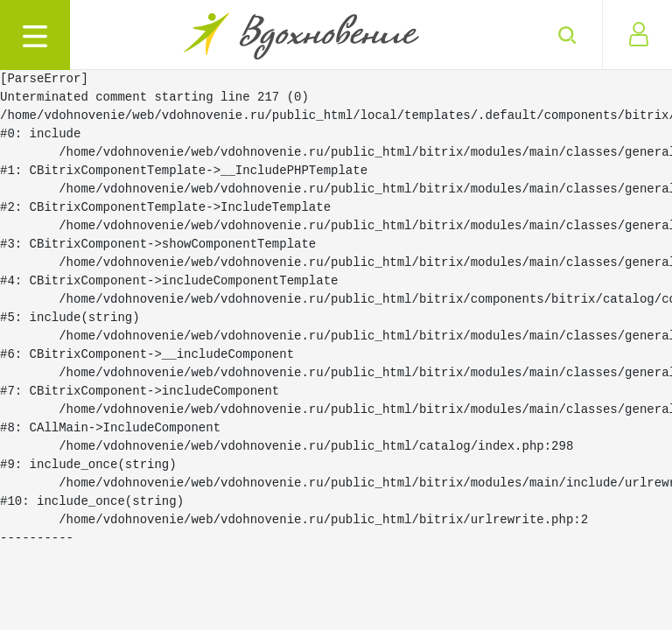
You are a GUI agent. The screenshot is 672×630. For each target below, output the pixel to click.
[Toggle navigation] (35, 35)
